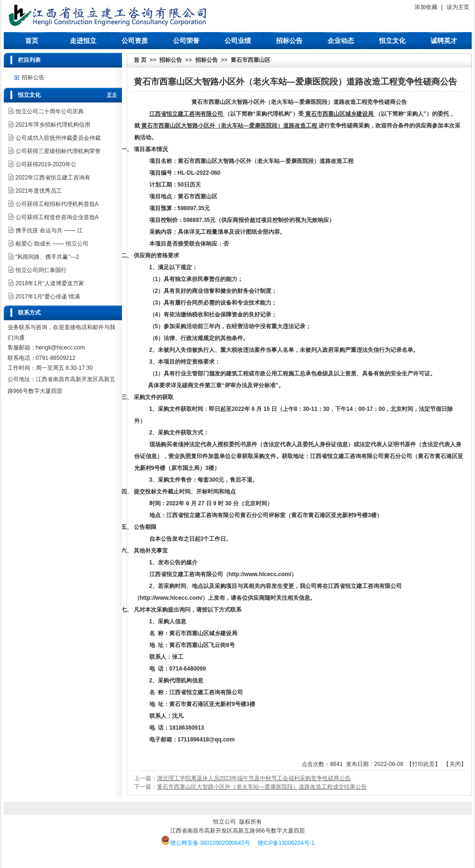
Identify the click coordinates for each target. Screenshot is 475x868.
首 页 (140, 60)
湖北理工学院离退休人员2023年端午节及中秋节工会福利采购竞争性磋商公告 (254, 778)
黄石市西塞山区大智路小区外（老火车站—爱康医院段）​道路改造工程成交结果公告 (262, 787)
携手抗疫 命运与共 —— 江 (49, 230)
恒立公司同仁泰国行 (41, 270)
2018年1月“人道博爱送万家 (50, 283)
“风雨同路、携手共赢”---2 (47, 257)
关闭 (455, 764)
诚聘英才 (444, 41)
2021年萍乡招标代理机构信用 (53, 125)
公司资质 (135, 41)
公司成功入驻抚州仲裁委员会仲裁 (58, 138)
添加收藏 (426, 7)
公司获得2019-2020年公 (46, 164)
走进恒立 (83, 41)
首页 (32, 41)
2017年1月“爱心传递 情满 (48, 297)
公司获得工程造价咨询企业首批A (57, 217)
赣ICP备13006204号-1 (286, 843)
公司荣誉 (186, 41)
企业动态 (341, 41)
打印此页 (423, 764)
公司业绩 (238, 41)
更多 (112, 94)
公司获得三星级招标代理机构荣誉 (58, 151)
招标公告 (289, 41)
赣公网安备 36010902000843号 (205, 843)
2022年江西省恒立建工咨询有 (53, 178)
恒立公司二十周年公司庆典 (50, 111)
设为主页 (458, 7)
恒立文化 (392, 41)
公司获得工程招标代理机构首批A (57, 204)
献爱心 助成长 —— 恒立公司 (52, 244)
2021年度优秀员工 (39, 191)
